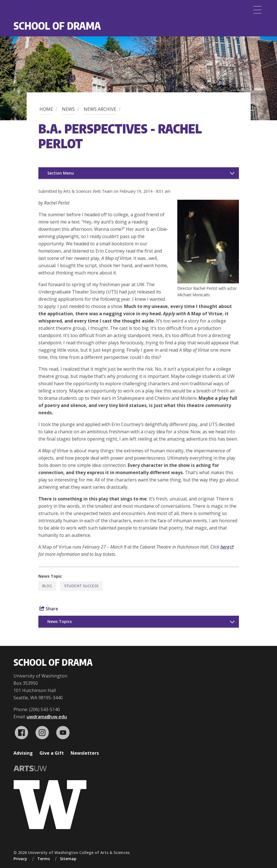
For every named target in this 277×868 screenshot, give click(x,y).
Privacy (20, 859)
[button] (208, 282)
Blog (47, 586)
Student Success (82, 586)
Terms (44, 859)
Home (46, 109)
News (68, 109)
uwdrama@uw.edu (47, 717)
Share (49, 609)
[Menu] (257, 10)
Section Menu (61, 173)
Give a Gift (52, 753)
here (227, 547)
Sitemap (68, 859)
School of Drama (57, 26)
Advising (23, 753)
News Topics (60, 621)
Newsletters (85, 753)
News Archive (100, 109)
